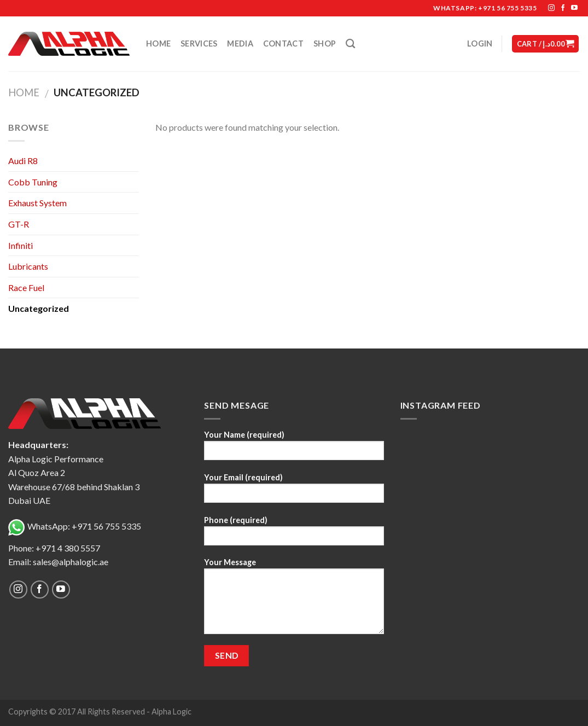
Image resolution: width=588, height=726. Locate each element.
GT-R (19, 224)
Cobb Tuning (33, 182)
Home (158, 43)
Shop (325, 43)
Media (240, 43)
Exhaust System (37, 203)
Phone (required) (294, 534)
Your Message (294, 600)
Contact (283, 43)
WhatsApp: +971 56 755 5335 (75, 526)
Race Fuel (26, 288)
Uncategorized (39, 308)
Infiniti (21, 245)
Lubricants (28, 266)
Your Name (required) (294, 449)
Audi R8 (23, 161)
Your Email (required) (294, 492)
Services (199, 43)
